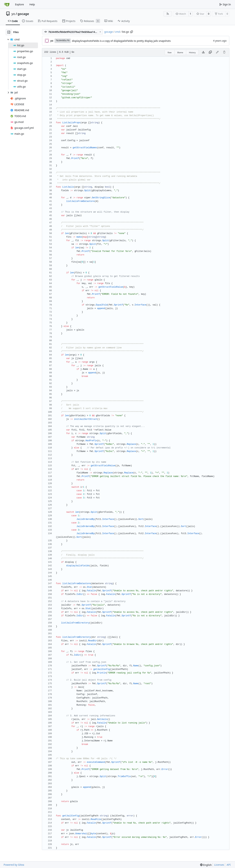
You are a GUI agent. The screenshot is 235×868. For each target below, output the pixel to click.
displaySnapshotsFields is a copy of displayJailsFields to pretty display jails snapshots (121, 41)
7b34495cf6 (63, 41)
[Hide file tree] (9, 32)
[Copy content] (210, 52)
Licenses (219, 865)
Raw (170, 52)
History (192, 52)
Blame (180, 52)
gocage (23, 14)
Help (32, 4)
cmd (117, 32)
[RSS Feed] (168, 14)
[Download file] (203, 52)
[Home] (7, 4)
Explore (19, 4)
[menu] (206, 865)
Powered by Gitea (14, 865)
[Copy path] (132, 32)
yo (13, 14)
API (229, 865)
